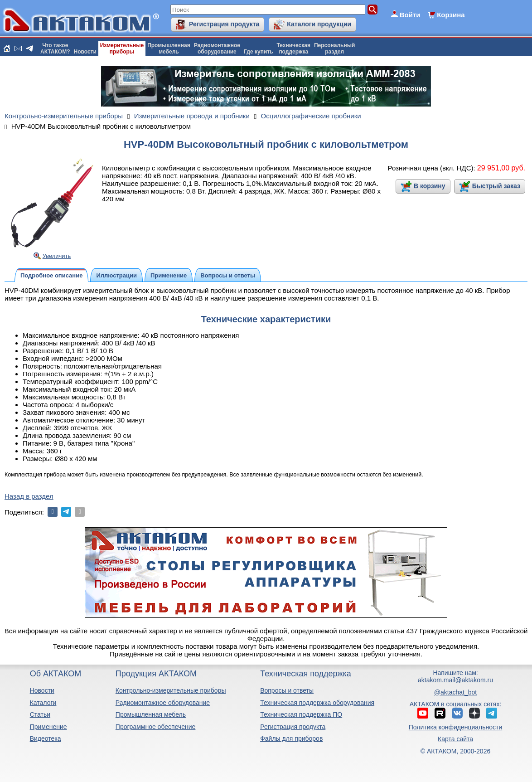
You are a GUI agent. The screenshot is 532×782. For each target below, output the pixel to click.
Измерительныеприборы (122, 49)
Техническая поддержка (306, 674)
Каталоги (43, 703)
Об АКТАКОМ (56, 674)
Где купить (259, 52)
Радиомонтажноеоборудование (217, 49)
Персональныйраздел (334, 49)
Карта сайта (455, 739)
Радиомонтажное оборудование (163, 703)
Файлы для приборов (291, 738)
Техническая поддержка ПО (301, 714)
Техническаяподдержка (294, 49)
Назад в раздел (29, 496)
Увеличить (57, 256)
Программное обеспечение (156, 727)
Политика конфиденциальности (456, 727)
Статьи (40, 714)
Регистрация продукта (224, 24)
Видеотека (46, 738)
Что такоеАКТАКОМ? (55, 49)
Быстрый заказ (496, 186)
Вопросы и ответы (287, 690)
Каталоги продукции (319, 24)
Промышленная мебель (151, 714)
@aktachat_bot (455, 692)
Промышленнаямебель (169, 49)
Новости (85, 52)
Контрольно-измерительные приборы (171, 690)
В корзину (430, 186)
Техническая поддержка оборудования (317, 703)
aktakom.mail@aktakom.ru (455, 680)
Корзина (451, 15)
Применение (48, 727)
